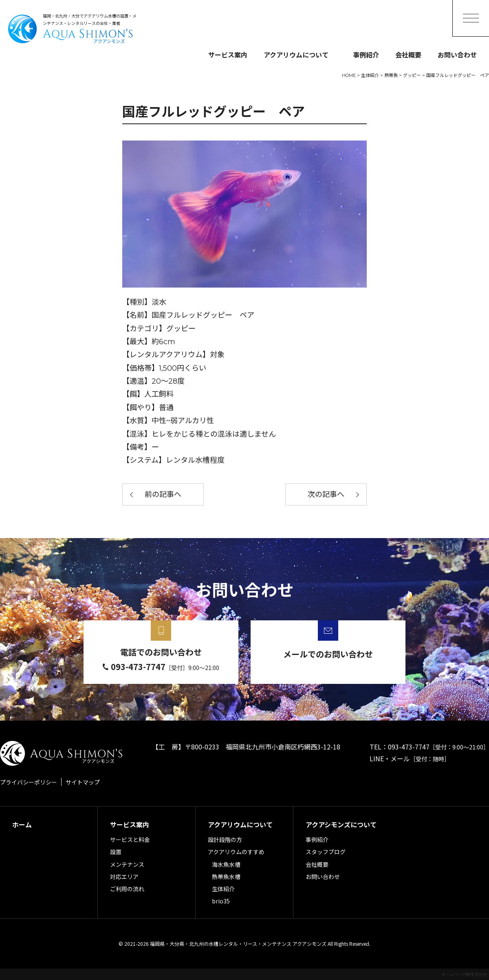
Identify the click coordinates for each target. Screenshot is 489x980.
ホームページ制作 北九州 (464, 974)
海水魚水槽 (226, 864)
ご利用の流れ (127, 889)
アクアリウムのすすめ (236, 852)
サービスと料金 (130, 839)
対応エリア (124, 877)
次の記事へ (326, 494)
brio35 (221, 901)
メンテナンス (127, 864)
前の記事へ (163, 494)
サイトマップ (83, 782)
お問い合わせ (457, 55)
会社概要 (408, 55)
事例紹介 (366, 55)
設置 (116, 852)
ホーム (22, 824)
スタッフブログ (326, 852)
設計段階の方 (225, 839)
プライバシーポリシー (29, 782)
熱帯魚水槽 (226, 877)
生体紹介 (223, 889)
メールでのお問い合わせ (328, 654)
